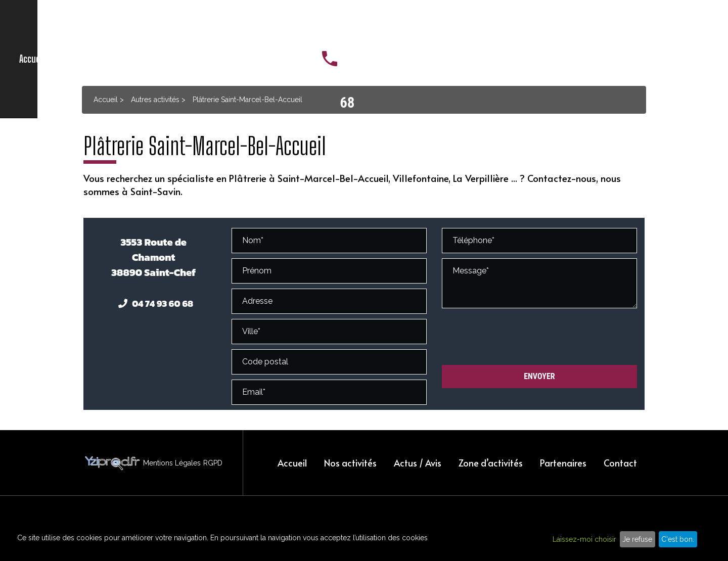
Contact (500, 25)
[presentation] (519, 337)
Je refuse (637, 539)
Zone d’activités (377, 25)
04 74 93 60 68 (664, 25)
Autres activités (155, 100)
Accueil (193, 25)
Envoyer (539, 376)
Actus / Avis (309, 25)
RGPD (213, 463)
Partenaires (446, 25)
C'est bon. (678, 539)
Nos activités (247, 25)
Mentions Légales (172, 463)
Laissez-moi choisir (584, 539)
